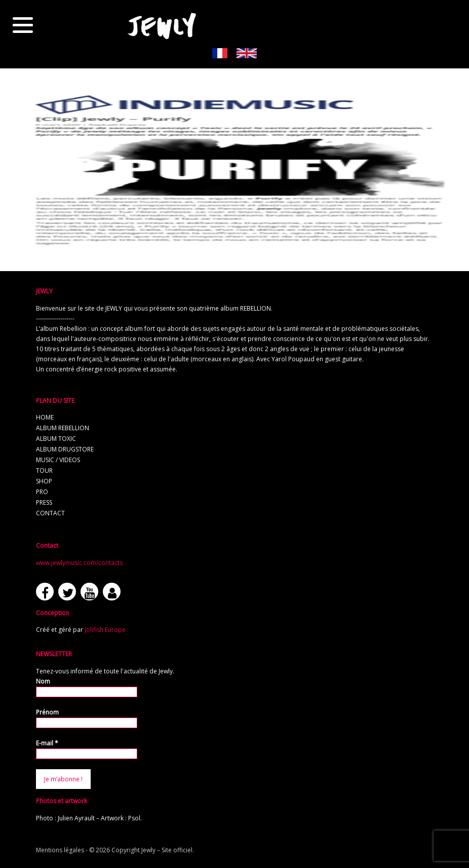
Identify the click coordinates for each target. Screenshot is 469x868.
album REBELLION (63, 428)
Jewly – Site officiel (167, 850)
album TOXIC (56, 439)
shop (44, 481)
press (44, 502)
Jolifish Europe (105, 630)
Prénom (47, 712)
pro (42, 492)
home (45, 417)
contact (50, 513)
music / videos (58, 460)
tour (44, 470)
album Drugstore (65, 449)
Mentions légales (60, 850)
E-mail (47, 743)
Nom (43, 681)
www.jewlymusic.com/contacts (79, 563)
